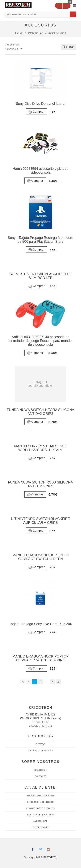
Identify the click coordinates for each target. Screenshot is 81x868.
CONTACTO (40, 776)
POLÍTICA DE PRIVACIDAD (41, 815)
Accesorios (57, 33)
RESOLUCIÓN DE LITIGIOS (41, 802)
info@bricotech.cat (41, 726)
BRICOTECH (40, 770)
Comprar (36, 112)
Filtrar (68, 47)
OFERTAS (40, 744)
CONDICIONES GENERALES (40, 808)
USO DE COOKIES (40, 827)
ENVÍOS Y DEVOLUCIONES (41, 796)
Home (19, 33)
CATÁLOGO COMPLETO (40, 751)
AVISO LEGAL (40, 821)
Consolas (36, 33)
